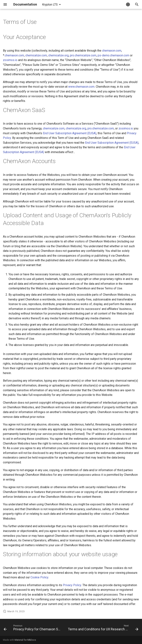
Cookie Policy (39, 577)
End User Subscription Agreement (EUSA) (70, 133)
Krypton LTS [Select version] (50, 5)
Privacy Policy (72, 585)
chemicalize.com (36, 55)
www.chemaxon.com (81, 87)
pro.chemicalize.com (83, 55)
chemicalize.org (58, 55)
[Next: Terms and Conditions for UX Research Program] (103, 628)
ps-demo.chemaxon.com (113, 55)
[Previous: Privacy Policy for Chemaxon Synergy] (32, 628)
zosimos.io (10, 60)
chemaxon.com (112, 51)
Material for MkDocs (25, 640)
